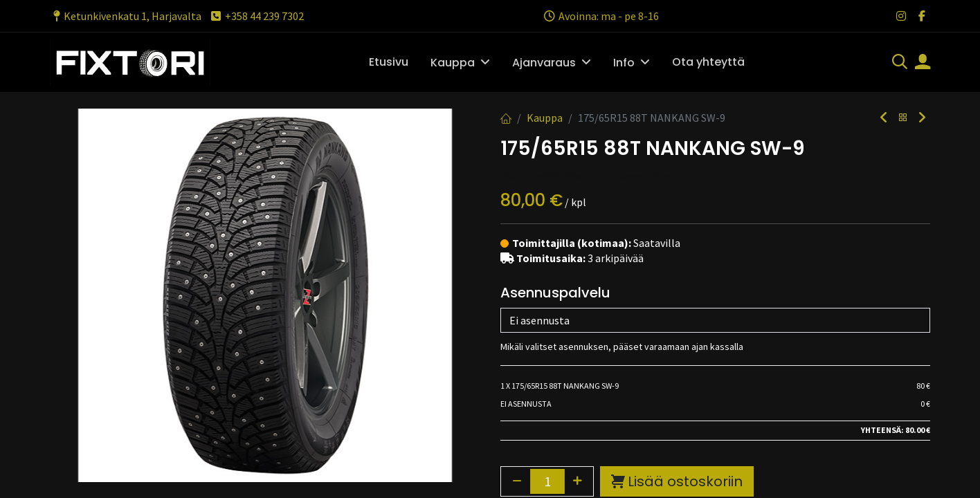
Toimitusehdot (542, 460)
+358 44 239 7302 (256, 16)
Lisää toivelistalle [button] (622, 327)
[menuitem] (389, 62)
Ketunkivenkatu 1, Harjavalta (126, 16)
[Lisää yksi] (578, 293)
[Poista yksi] (517, 293)
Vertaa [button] (528, 327)
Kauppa (545, 118)
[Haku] (900, 63)
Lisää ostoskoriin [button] (677, 293)
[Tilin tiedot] (923, 63)
